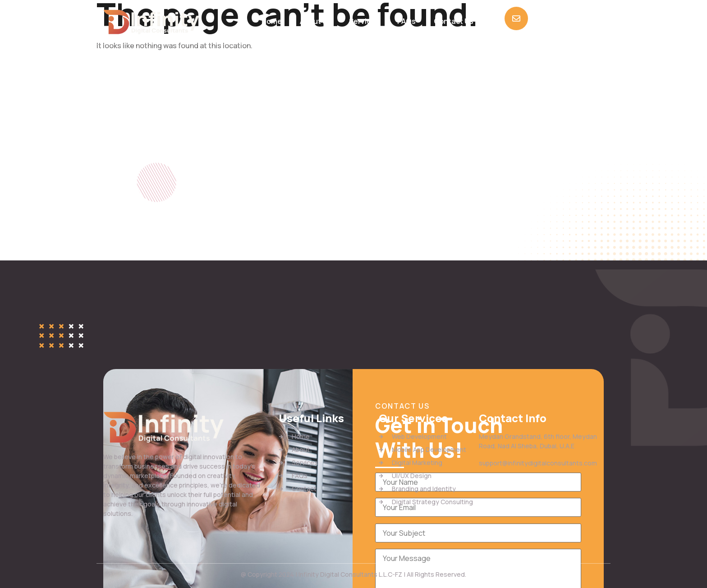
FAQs (406, 21)
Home (272, 21)
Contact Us (454, 21)
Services (364, 21)
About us (315, 21)
